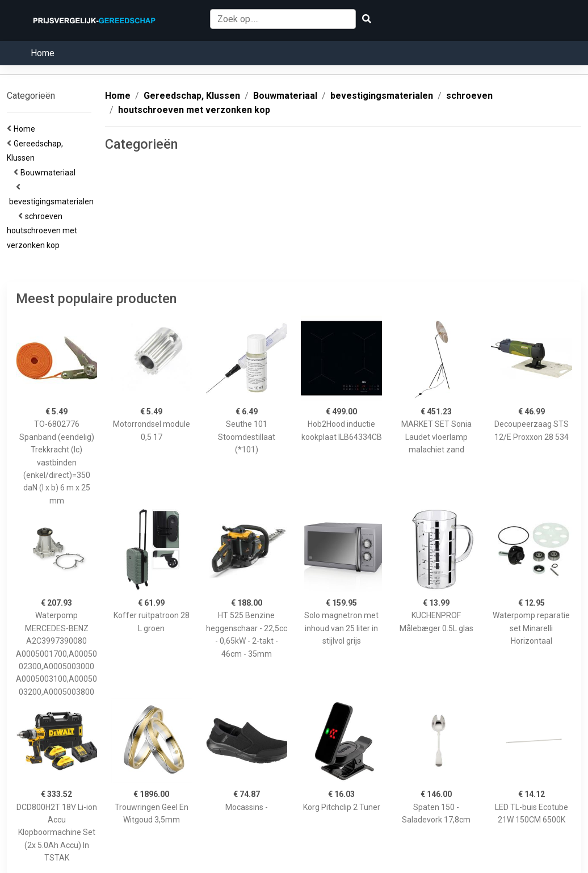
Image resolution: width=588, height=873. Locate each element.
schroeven (45, 216)
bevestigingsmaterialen (53, 202)
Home (43, 53)
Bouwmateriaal (50, 173)
